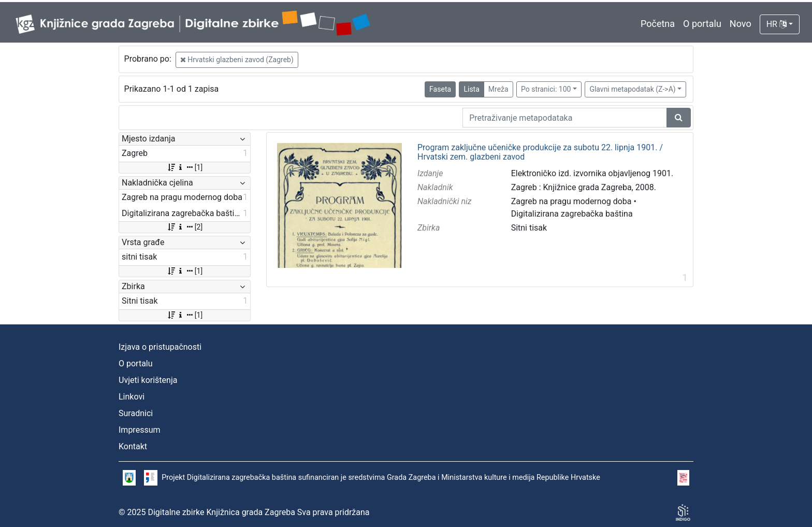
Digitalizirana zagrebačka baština (572, 214)
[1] (185, 167)
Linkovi (132, 397)
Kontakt (133, 446)
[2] (185, 227)
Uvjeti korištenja (148, 380)
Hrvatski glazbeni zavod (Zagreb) (237, 60)
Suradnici (136, 413)
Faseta (440, 89)
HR (777, 24)
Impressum (140, 430)
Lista (471, 89)
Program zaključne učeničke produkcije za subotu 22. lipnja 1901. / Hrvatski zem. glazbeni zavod (540, 152)
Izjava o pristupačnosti (160, 347)
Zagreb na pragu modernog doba (571, 201)
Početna (658, 24)
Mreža (498, 89)
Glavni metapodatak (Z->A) (632, 89)
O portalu (702, 24)
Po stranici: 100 (546, 89)
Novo (741, 24)
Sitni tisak (529, 228)
